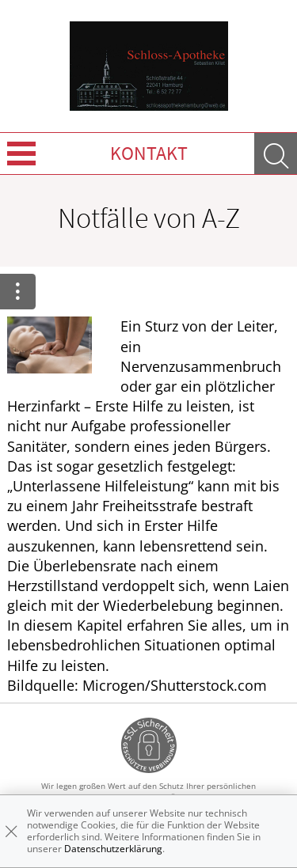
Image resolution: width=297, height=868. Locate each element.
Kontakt (149, 153)
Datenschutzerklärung (113, 849)
